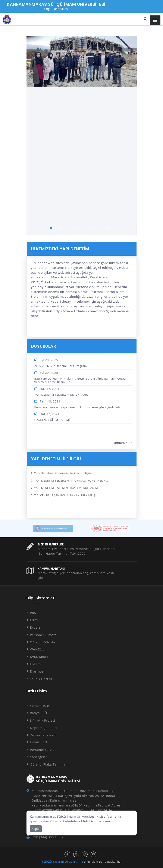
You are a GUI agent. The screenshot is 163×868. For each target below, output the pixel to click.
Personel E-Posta (43, 635)
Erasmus (37, 671)
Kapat (36, 829)
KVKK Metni (39, 656)
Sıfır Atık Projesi (43, 720)
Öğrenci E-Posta (43, 642)
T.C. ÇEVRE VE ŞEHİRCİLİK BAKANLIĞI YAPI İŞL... (67, 495)
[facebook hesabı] (67, 854)
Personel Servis (42, 749)
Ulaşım (35, 664)
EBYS (34, 620)
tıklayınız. (105, 821)
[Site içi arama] (145, 19)
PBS (33, 613)
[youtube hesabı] (93, 854)
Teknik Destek (41, 679)
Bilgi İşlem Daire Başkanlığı (103, 862)
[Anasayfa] (7, 20)
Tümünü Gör (122, 443)
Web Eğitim (39, 649)
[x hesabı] (76, 854)
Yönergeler (39, 757)
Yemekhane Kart (43, 735)
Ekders (35, 627)
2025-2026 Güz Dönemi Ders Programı (61, 366)
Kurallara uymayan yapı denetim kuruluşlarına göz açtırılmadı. (78, 407)
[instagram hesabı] (85, 854)
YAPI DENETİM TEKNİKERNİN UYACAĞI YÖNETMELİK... (71, 481)
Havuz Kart (39, 742)
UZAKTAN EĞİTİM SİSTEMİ (52, 420)
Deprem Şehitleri (43, 728)
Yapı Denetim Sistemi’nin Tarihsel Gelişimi (63, 473)
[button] (51, 228)
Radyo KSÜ (38, 713)
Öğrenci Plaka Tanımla (48, 764)
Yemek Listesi (41, 706)
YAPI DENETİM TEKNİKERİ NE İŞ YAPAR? (61, 395)
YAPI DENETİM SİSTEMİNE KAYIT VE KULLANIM (66, 488)
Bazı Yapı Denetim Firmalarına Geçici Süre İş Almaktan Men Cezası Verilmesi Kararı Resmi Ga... (80, 380)
